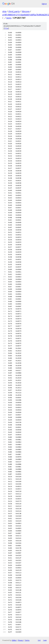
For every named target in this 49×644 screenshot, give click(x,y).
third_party (14, 11)
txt (39, 640)
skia (4, 11)
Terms (27, 640)
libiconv (26, 11)
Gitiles (14, 640)
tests (9, 18)
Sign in (44, 4)
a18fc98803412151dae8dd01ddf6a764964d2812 (26, 15)
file (6, 28)
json (45, 640)
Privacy (20, 640)
